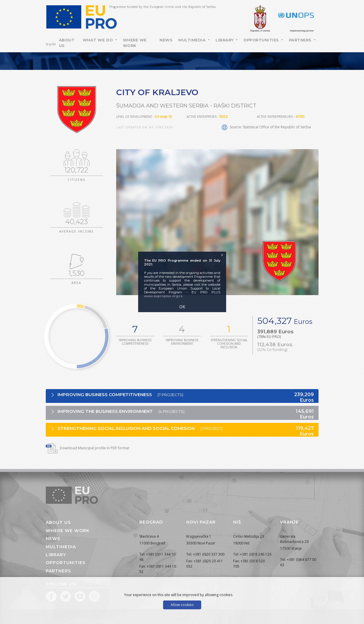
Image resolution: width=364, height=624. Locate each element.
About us (58, 522)
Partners (301, 40)
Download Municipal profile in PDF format (88, 448)
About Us (67, 43)
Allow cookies (182, 605)
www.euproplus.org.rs (163, 296)
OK (182, 307)
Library (225, 40)
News (166, 40)
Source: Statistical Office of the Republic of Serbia (266, 127)
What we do (99, 40)
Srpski (51, 44)
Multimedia (193, 40)
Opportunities (262, 40)
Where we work (135, 43)
